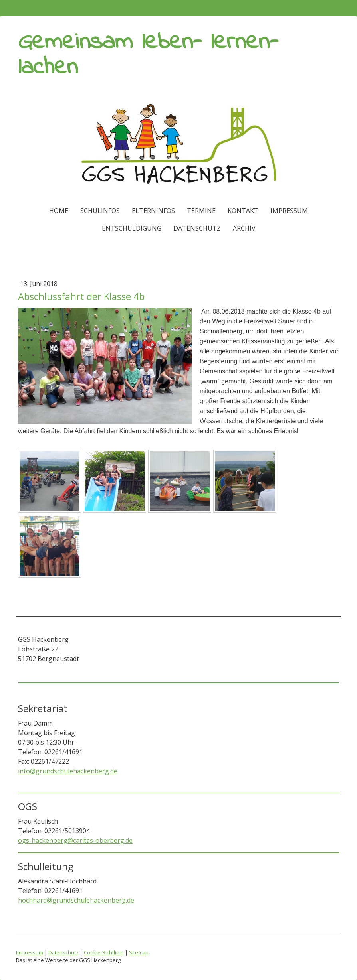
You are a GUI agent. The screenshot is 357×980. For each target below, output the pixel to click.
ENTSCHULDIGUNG (132, 228)
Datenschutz (197, 228)
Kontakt (243, 211)
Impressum (289, 211)
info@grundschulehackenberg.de (68, 771)
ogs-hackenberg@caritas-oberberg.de (75, 840)
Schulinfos (100, 211)
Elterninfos (153, 211)
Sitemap (139, 952)
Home (59, 211)
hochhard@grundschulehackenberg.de (76, 900)
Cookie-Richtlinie (104, 952)
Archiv (244, 228)
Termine (201, 211)
